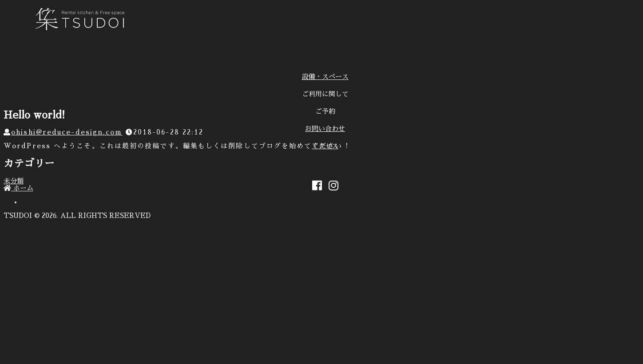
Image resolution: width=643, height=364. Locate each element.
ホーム (18, 188)
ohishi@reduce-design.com (67, 132)
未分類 (14, 181)
